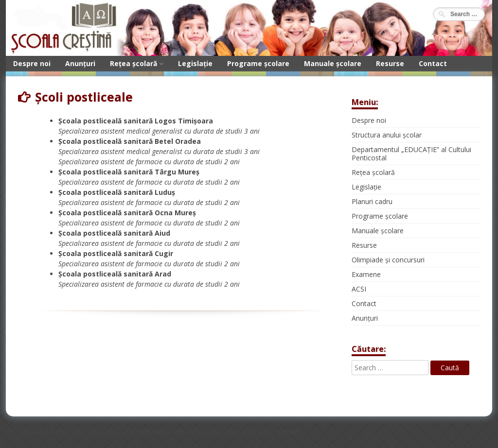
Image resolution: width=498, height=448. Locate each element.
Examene (366, 274)
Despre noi (32, 63)
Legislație (195, 63)
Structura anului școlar (387, 135)
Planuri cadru (372, 201)
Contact (433, 63)
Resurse (390, 63)
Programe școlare (258, 63)
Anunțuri (80, 63)
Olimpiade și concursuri (388, 260)
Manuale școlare (333, 63)
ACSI (359, 289)
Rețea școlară (133, 63)
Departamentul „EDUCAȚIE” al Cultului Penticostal (411, 154)
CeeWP (289, 431)
